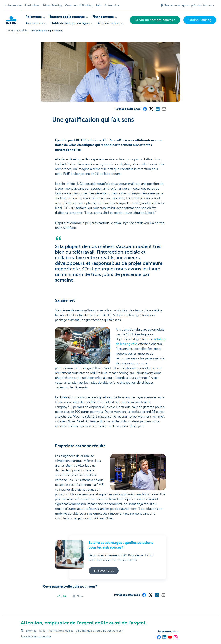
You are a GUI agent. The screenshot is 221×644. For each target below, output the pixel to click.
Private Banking (52, 6)
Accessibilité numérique (36, 636)
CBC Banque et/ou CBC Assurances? (99, 631)
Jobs (98, 6)
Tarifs (42, 631)
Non (78, 596)
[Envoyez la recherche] (152, 6)
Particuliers (32, 6)
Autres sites (112, 6)
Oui (62, 596)
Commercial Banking (79, 6)
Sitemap (31, 631)
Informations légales (60, 631)
